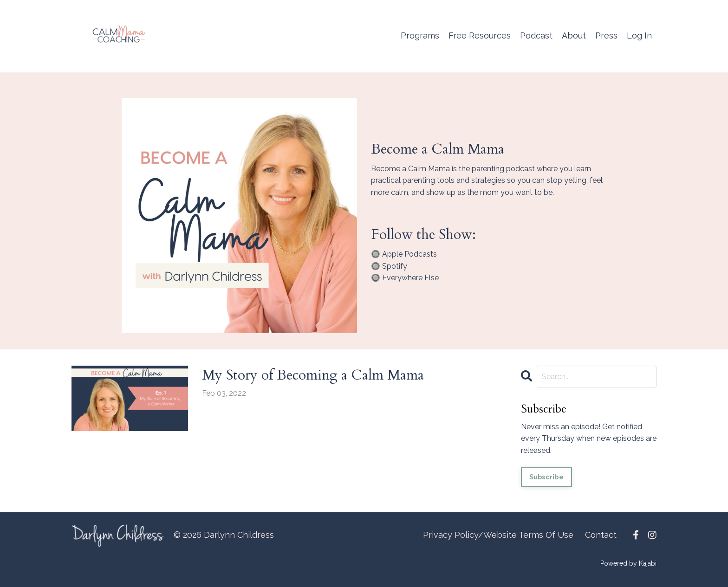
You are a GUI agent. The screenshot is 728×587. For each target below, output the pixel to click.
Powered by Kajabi (628, 563)
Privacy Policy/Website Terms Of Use (498, 535)
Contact (601, 535)
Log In (639, 35)
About (574, 35)
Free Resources (480, 35)
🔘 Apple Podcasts (404, 254)
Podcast (536, 35)
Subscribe (546, 477)
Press (606, 35)
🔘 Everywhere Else (405, 278)
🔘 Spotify (389, 266)
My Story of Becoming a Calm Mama (313, 375)
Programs (420, 35)
